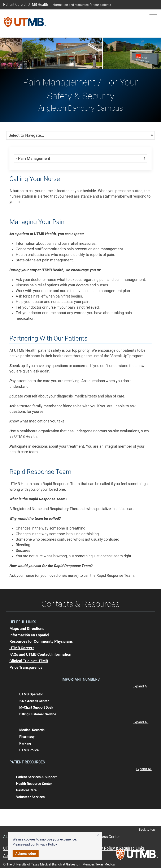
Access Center (108, 837)
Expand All (141, 686)
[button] (98, 835)
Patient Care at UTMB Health (26, 5)
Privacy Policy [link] (47, 844)
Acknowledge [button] (26, 854)
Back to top (148, 830)
